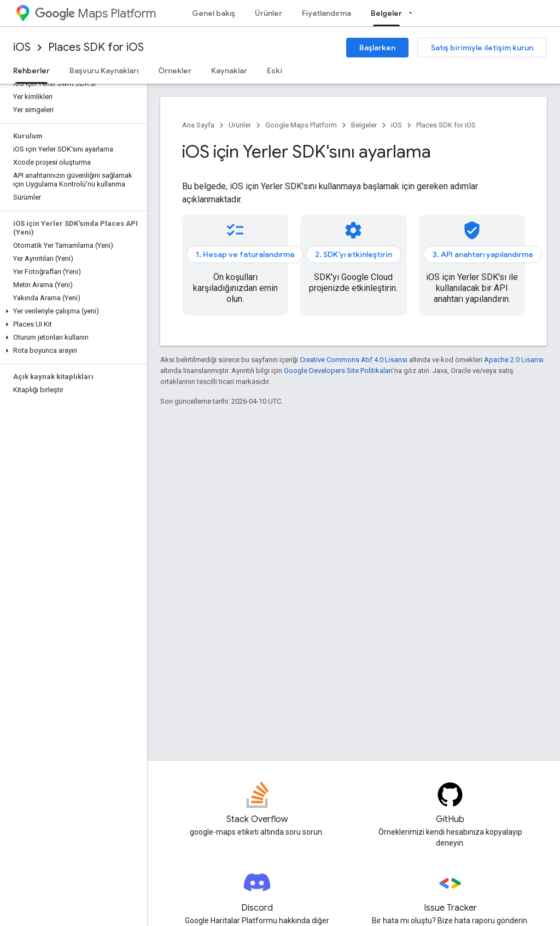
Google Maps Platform (301, 125)
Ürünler (269, 13)
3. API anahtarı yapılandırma (483, 254)
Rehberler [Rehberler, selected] (31, 71)
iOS (22, 47)
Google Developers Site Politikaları (338, 371)
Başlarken (377, 48)
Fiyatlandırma (326, 13)
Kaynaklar (229, 71)
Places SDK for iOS (96, 47)
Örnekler (175, 71)
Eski (275, 71)
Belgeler (364, 125)
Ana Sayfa (198, 125)
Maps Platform (95, 13)
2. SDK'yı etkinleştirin (354, 254)
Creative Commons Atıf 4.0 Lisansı (354, 360)
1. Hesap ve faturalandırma (245, 254)
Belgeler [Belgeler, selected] (386, 13)
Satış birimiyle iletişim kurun (482, 48)
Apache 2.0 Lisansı (514, 360)
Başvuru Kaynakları (104, 71)
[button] (71, 311)
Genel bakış (214, 13)
